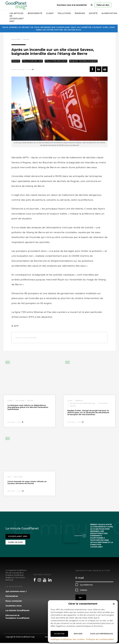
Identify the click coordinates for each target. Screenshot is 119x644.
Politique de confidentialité (100, 639)
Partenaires (12, 596)
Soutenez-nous (14, 606)
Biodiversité (35, 13)
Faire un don (103, 5)
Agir (9, 477)
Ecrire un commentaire (26, 338)
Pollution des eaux (56, 61)
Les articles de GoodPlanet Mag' (83, 403)
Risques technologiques (83, 61)
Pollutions (64, 13)
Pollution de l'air (32, 61)
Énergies (80, 13)
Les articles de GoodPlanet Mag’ (17, 17)
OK (81, 598)
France (16, 61)
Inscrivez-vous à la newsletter (72, 5)
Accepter (59, 634)
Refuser (78, 634)
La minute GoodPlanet (17, 610)
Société (93, 13)
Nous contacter (14, 601)
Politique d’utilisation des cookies (68, 639)
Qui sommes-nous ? (16, 591)
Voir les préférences (102, 634)
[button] (114, 604)
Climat (50, 13)
